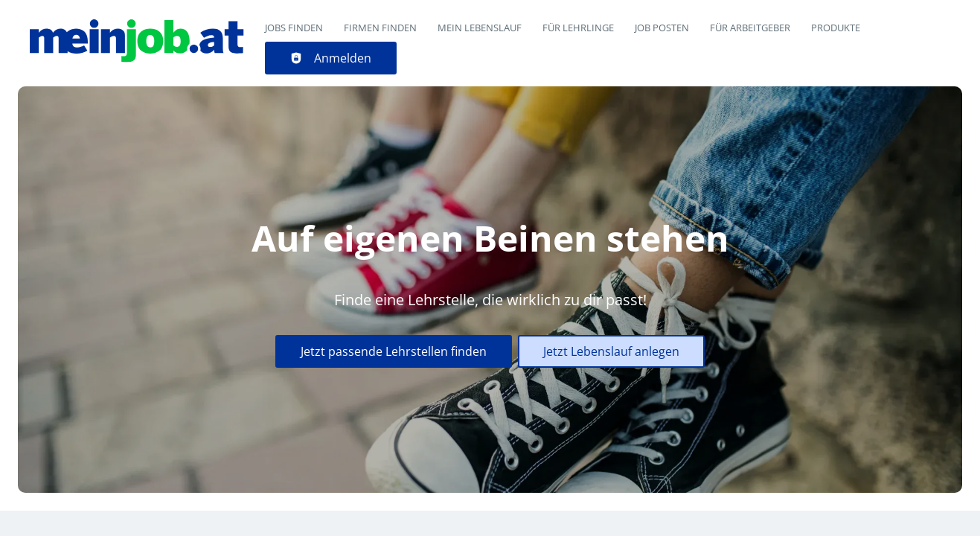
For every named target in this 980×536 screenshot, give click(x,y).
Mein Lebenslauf (480, 28)
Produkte (836, 28)
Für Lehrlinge (578, 28)
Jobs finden (294, 28)
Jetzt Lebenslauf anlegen (611, 351)
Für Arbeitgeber (750, 28)
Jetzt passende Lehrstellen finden (394, 351)
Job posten (662, 28)
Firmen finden (380, 28)
